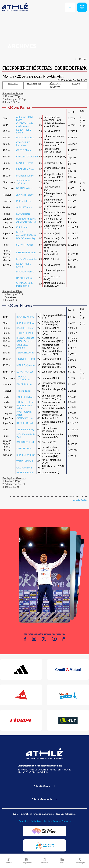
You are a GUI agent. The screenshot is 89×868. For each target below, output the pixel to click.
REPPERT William (26, 323)
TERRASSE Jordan (26, 353)
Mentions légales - (52, 821)
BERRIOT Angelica (26, 219)
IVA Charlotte (23, 214)
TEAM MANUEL (34, 84)
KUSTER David (24, 448)
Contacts (66, 821)
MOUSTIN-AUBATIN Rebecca (26, 233)
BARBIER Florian (25, 328)
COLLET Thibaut (25, 397)
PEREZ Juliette (24, 201)
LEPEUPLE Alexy (25, 429)
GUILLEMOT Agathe (27, 156)
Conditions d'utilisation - (31, 821)
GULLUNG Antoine (22, 346)
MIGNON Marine (25, 137)
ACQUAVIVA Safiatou (23, 182)
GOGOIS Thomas (25, 418)
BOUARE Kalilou (25, 317)
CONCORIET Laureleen (23, 144)
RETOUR (76, 84)
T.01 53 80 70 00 (26, 772)
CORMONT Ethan (26, 402)
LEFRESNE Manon (26, 252)
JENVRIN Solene (25, 195)
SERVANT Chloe (25, 245)
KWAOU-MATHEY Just (24, 378)
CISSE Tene (22, 227)
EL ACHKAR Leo (25, 372)
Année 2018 (80, 500)
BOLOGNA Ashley (26, 238)
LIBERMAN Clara (25, 169)
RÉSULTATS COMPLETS (55, 86)
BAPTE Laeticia (24, 188)
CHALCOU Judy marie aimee (25, 125)
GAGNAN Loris (24, 468)
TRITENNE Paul (25, 333)
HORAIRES (13, 84)
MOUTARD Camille (26, 259)
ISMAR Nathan (24, 384)
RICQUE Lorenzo (25, 338)
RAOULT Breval (25, 423)
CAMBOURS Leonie (27, 222)
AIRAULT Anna (24, 207)
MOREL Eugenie (25, 176)
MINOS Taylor (24, 391)
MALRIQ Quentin (25, 365)
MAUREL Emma (25, 163)
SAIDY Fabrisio (24, 341)
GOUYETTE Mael (26, 359)
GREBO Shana (24, 150)
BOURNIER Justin (26, 442)
